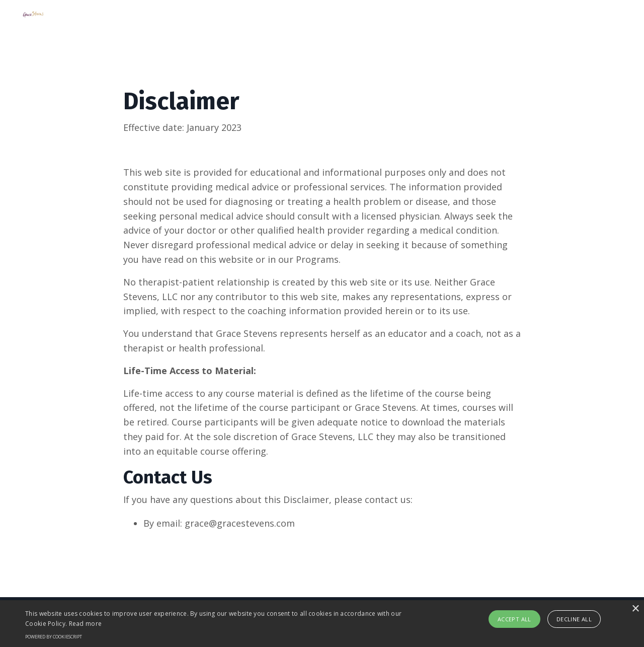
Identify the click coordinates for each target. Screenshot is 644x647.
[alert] (322, 624)
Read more (86, 624)
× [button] (635, 609)
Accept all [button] (514, 619)
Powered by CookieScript (54, 637)
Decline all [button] (574, 619)
